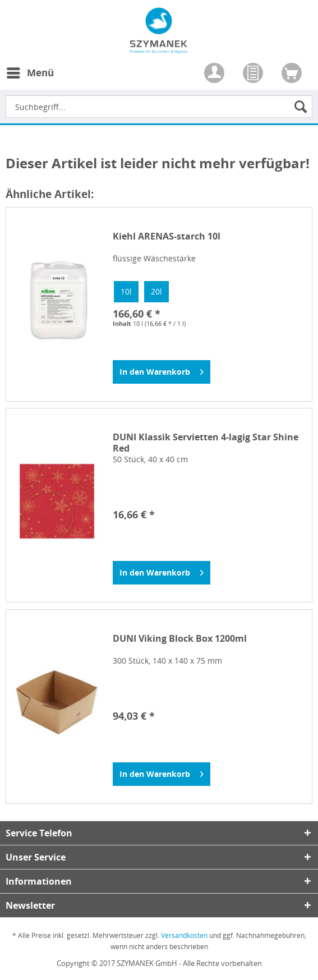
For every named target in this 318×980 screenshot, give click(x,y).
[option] (126, 292)
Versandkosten (184, 935)
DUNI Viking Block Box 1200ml (180, 639)
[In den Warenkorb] (162, 372)
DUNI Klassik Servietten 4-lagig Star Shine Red (206, 443)
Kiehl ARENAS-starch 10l (167, 236)
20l (156, 291)
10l (126, 291)
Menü (30, 72)
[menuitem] (30, 80)
